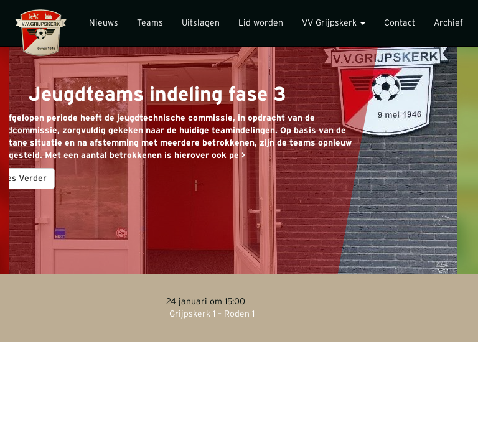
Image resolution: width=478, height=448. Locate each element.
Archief (448, 23)
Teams (150, 23)
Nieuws (104, 23)
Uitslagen (201, 23)
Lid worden (261, 23)
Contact (400, 23)
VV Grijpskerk (334, 23)
